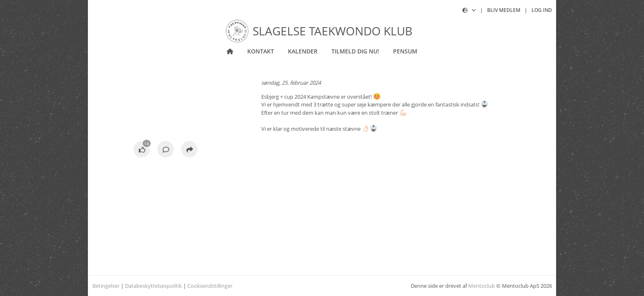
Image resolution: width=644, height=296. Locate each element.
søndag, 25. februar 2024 (291, 83)
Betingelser (106, 286)
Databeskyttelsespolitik (153, 286)
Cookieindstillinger (210, 286)
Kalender (303, 51)
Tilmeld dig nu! (355, 51)
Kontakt (261, 51)
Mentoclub (482, 286)
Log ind (542, 10)
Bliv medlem (504, 10)
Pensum (405, 51)
